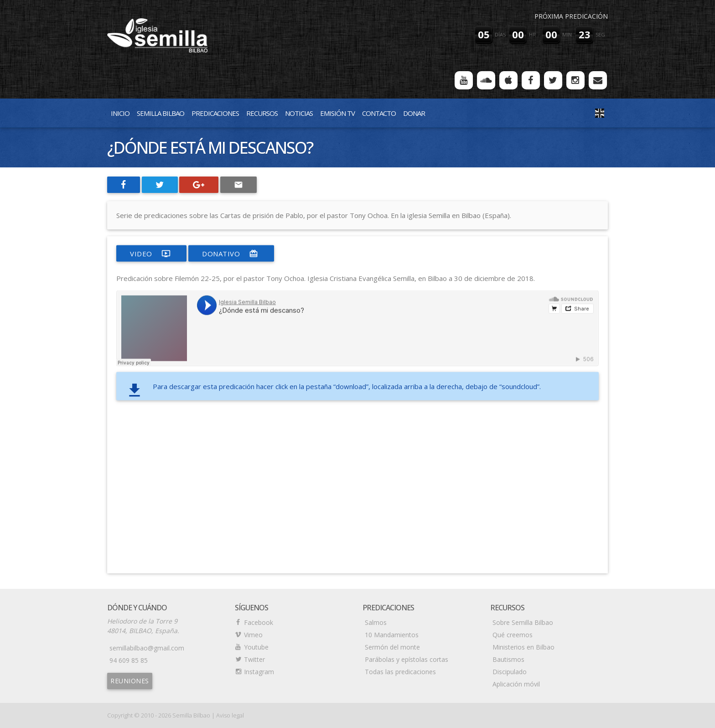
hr (532, 34)
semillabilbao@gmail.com (147, 648)
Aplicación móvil (516, 684)
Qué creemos (513, 635)
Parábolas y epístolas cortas (407, 659)
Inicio (120, 113)
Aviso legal (230, 715)
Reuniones (130, 681)
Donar (414, 113)
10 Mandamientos (392, 635)
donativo (231, 254)
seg (600, 34)
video (151, 254)
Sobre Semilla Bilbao (523, 622)
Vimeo (253, 635)
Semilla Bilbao (161, 113)
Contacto (379, 113)
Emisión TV (337, 113)
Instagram (259, 672)
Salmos (376, 622)
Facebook (259, 622)
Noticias (299, 113)
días (500, 34)
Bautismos (508, 659)
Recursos (262, 113)
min (567, 34)
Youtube (256, 647)
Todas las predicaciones (400, 672)
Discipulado (510, 672)
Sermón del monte (392, 647)
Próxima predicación (571, 16)
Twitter (254, 659)
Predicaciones (215, 113)
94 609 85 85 (129, 660)
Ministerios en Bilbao (523, 647)
